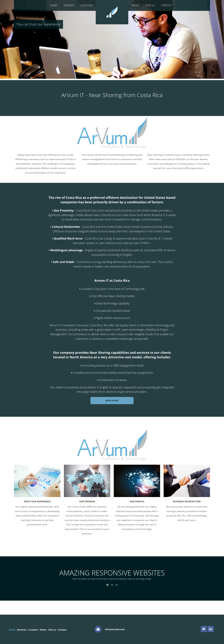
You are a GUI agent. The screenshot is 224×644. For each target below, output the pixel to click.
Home (54, 5)
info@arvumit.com (115, 629)
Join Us (150, 5)
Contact (167, 5)
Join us (52, 630)
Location (87, 5)
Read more (112, 400)
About (136, 5)
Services (69, 5)
